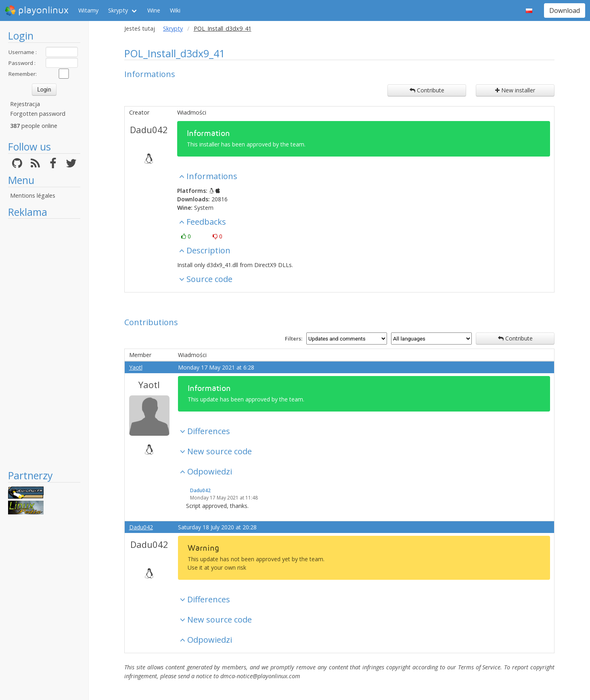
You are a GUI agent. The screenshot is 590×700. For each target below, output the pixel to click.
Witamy (88, 10)
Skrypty (118, 10)
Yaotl (136, 367)
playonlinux (37, 10)
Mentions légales (33, 195)
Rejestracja (25, 104)
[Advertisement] (44, 344)
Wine (154, 10)
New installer (515, 90)
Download (565, 10)
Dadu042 (149, 130)
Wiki (175, 10)
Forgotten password (38, 114)
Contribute (427, 90)
